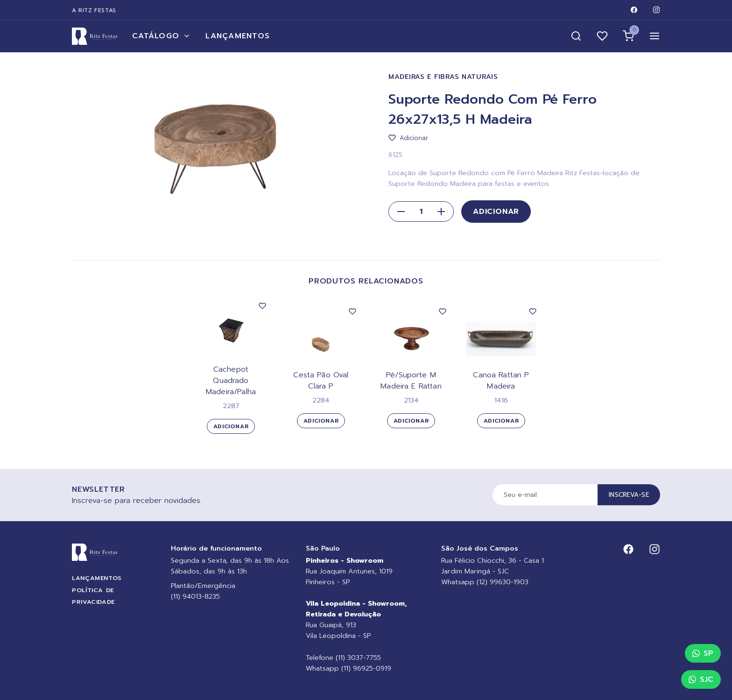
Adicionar (496, 212)
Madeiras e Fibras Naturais (443, 77)
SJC (701, 679)
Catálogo (161, 36)
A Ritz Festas (94, 10)
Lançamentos (238, 36)
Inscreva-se (629, 495)
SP (703, 653)
